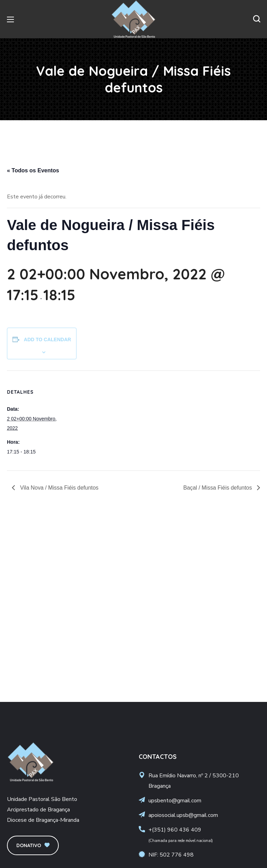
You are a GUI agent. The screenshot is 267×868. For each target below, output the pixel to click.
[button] (257, 19)
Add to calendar (48, 339)
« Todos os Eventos (33, 170)
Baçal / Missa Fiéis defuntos (218, 488)
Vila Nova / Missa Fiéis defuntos (59, 488)
